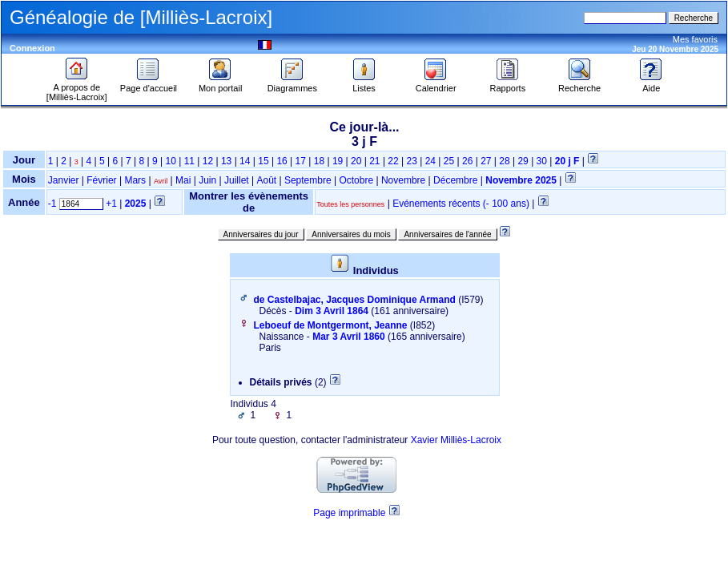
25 (449, 161)
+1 (111, 204)
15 (263, 161)
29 (523, 161)
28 (504, 161)
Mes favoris (695, 39)
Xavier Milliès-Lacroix (456, 440)
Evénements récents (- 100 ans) (461, 204)
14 (245, 161)
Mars (135, 180)
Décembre (455, 180)
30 (542, 161)
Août (266, 180)
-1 (52, 204)
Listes (364, 84)
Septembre (308, 180)
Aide (651, 84)
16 (282, 161)
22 (393, 161)
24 (430, 161)
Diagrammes (292, 84)
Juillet (237, 180)
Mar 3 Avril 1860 (349, 337)
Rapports (508, 84)
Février (101, 180)
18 (319, 161)
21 (374, 161)
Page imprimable (349, 513)
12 (208, 161)
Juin (207, 180)
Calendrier (436, 84)
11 (189, 161)
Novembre (403, 180)
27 (486, 161)
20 (356, 161)
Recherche (579, 84)
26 (467, 161)
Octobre (356, 180)
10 (170, 161)
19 (338, 161)
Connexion (32, 48)
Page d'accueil (149, 84)
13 (226, 161)
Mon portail (220, 84)
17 (301, 161)
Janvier (64, 180)
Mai (183, 180)
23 (412, 161)
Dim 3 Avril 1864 (332, 311)
